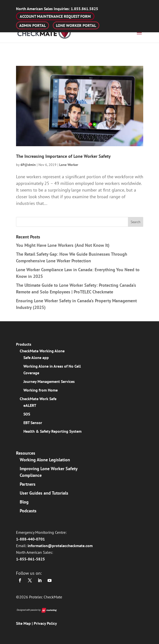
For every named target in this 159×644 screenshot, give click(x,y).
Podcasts (28, 511)
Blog (24, 502)
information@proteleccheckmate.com (60, 546)
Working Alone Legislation (45, 460)
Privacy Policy (45, 623)
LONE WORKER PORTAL (76, 25)
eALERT (30, 405)
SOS (27, 414)
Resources (26, 453)
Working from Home (41, 390)
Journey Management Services (49, 381)
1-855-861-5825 (30, 559)
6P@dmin (28, 165)
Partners (28, 484)
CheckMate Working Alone (42, 351)
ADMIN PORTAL (33, 25)
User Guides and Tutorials (44, 493)
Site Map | (25, 623)
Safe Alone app (36, 358)
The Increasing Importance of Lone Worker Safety (63, 156)
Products (24, 344)
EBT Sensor (33, 423)
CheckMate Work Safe (38, 399)
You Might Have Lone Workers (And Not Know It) (63, 245)
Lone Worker (69, 165)
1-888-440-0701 (30, 539)
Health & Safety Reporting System (53, 431)
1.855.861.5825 (57, 9)
